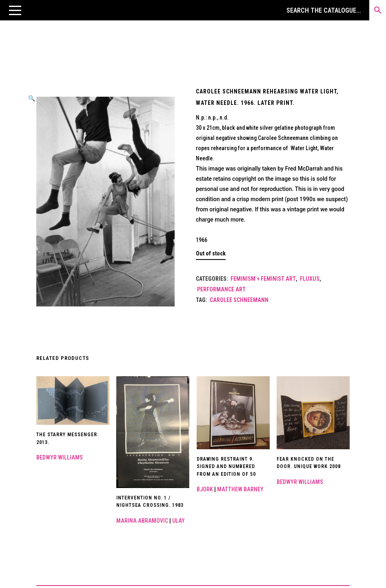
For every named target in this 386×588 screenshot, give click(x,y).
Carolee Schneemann (239, 300)
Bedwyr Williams (60, 457)
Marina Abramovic (142, 521)
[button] (15, 10)
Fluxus (310, 279)
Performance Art (221, 289)
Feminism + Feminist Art (263, 279)
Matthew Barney (240, 489)
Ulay (179, 521)
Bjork (205, 489)
